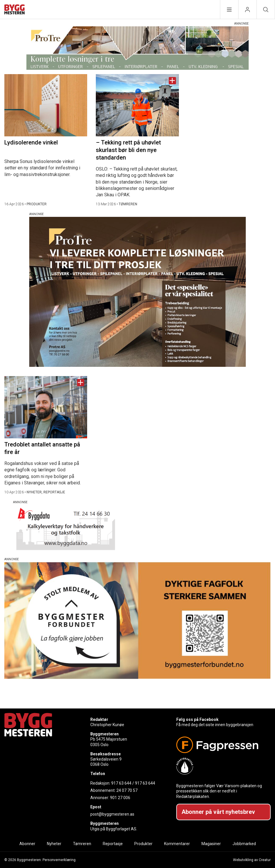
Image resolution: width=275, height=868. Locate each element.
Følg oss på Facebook (197, 719)
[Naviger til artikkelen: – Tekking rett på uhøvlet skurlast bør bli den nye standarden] (137, 105)
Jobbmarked (244, 844)
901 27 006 (120, 798)
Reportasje (113, 844)
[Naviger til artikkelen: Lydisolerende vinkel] (46, 105)
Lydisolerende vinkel (31, 142)
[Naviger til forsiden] (14, 10)
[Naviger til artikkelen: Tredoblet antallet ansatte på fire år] (46, 407)
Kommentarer (177, 844)
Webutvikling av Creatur (252, 860)
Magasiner (211, 844)
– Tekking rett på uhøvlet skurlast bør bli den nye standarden (128, 150)
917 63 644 (121, 783)
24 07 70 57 (127, 790)
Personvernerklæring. (59, 860)
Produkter (143, 844)
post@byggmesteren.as (112, 814)
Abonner (27, 844)
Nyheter (54, 844)
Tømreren (82, 844)
